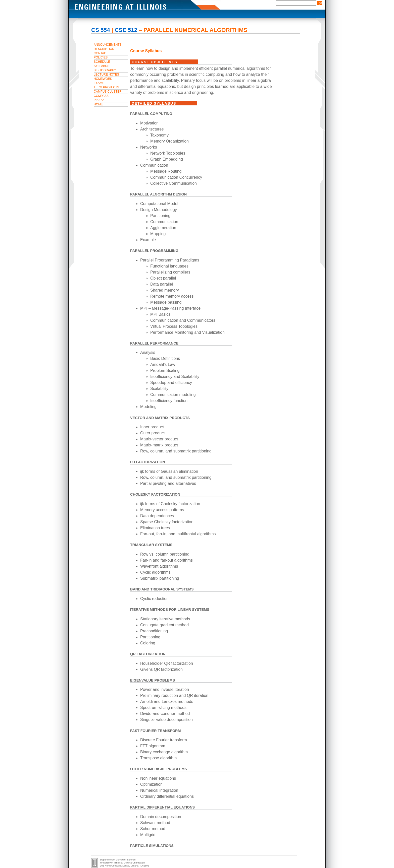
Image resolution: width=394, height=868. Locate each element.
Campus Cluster (108, 92)
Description (104, 49)
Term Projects (106, 87)
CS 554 (101, 30)
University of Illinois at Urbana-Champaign (122, 863)
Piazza (99, 100)
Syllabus (102, 66)
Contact (101, 53)
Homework (103, 79)
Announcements (108, 45)
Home (98, 104)
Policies (101, 57)
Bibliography (105, 70)
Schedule (102, 62)
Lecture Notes (106, 75)
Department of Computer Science (118, 860)
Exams (99, 83)
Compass (101, 96)
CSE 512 (126, 30)
